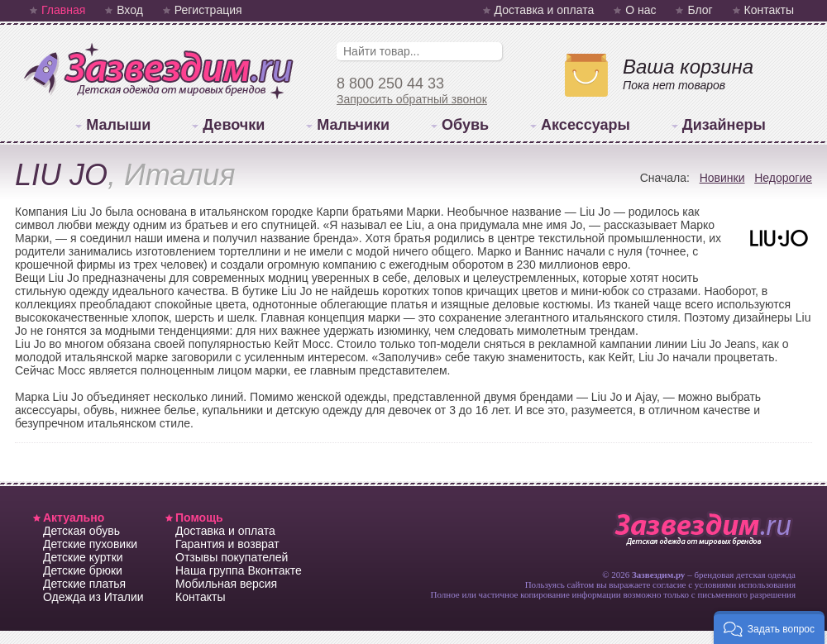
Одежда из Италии (93, 597)
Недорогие (783, 178)
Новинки (722, 178)
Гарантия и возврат (227, 544)
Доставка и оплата (545, 10)
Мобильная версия (226, 584)
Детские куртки (83, 557)
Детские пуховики (90, 544)
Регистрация (208, 10)
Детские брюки (83, 570)
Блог (700, 10)
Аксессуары (586, 125)
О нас (641, 10)
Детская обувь (81, 531)
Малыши (118, 125)
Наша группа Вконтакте (239, 570)
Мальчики (353, 125)
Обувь (465, 125)
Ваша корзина (688, 67)
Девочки (234, 125)
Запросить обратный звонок (412, 99)
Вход (130, 10)
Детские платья (84, 584)
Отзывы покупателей (232, 557)
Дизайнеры (724, 125)
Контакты (769, 10)
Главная (63, 10)
